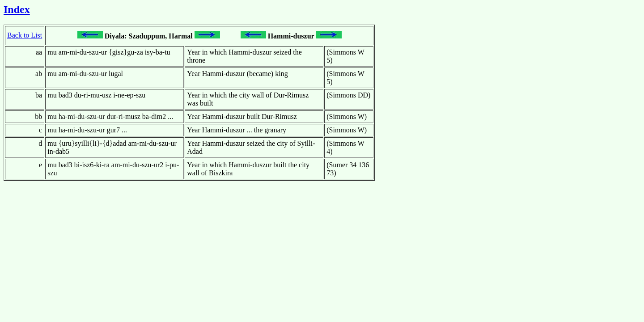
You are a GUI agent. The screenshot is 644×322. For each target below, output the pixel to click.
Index (17, 9)
